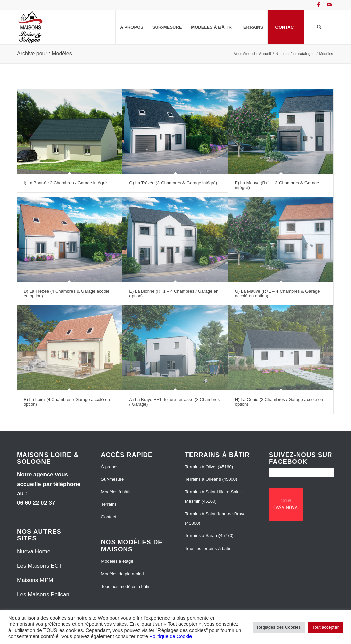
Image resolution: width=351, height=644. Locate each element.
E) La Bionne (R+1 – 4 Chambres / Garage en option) (174, 294)
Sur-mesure (112, 479)
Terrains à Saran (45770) (209, 536)
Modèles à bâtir (116, 492)
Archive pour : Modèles (45, 53)
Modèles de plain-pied (122, 574)
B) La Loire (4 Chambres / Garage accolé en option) (67, 402)
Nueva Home (34, 551)
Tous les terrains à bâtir (208, 548)
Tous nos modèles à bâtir (125, 587)
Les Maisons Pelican (43, 595)
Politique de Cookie (171, 636)
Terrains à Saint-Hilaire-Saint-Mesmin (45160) (214, 496)
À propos (110, 467)
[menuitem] (131, 27)
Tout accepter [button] (325, 627)
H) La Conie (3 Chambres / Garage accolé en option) (279, 402)
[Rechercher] (319, 27)
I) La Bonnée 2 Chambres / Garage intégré (65, 183)
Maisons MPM (35, 580)
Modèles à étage (117, 561)
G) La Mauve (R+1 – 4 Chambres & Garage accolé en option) (277, 294)
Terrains (109, 504)
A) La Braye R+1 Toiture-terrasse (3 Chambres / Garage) (174, 402)
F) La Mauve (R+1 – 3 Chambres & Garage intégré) (277, 185)
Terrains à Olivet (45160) (209, 467)
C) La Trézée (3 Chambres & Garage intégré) (173, 183)
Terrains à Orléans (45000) (211, 479)
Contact (108, 517)
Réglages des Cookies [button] (279, 627)
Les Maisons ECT (39, 566)
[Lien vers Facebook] (319, 5)
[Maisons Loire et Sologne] (31, 27)
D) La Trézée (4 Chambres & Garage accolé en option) (66, 294)
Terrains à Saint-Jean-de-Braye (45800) (215, 518)
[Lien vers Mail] (329, 5)
